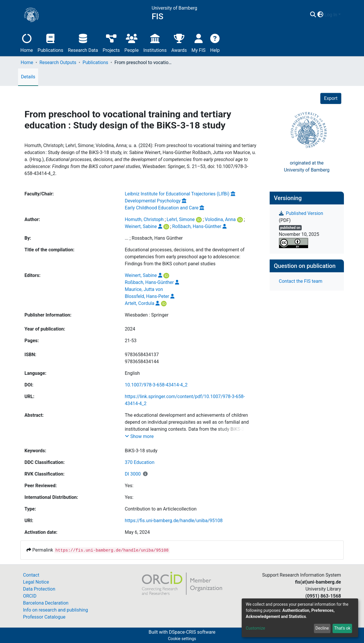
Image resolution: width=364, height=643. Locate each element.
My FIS (199, 42)
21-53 (130, 341)
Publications (50, 42)
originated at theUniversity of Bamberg (307, 166)
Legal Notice (36, 582)
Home (27, 42)
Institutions (155, 42)
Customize (255, 628)
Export (331, 98)
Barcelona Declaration (46, 603)
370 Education (139, 462)
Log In (331, 15)
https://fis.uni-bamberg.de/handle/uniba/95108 (174, 521)
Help (215, 42)
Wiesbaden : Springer (146, 315)
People (131, 42)
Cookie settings (182, 639)
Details (28, 77)
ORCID (30, 596)
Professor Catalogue (44, 617)
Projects (111, 42)
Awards (179, 42)
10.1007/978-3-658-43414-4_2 (156, 385)
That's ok (342, 628)
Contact (31, 575)
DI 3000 (133, 474)
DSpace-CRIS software (192, 632)
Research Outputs (58, 62)
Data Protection (39, 589)
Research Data (83, 42)
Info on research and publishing (55, 610)
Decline (322, 628)
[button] (320, 15)
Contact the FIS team (301, 281)
